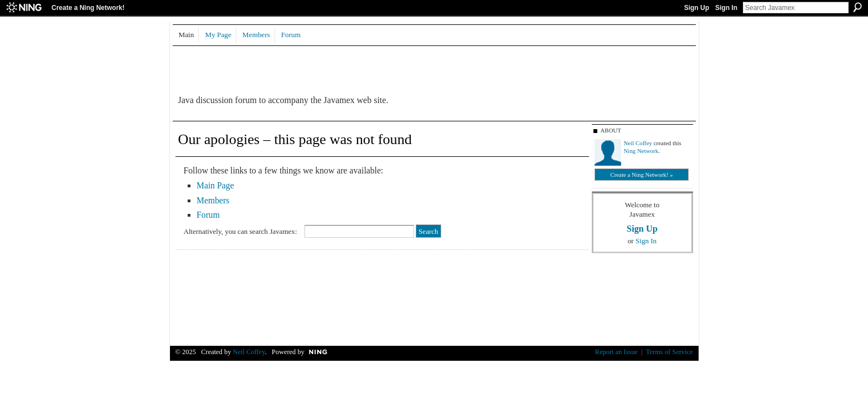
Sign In (726, 8)
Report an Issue (616, 352)
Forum (208, 215)
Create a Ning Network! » (641, 175)
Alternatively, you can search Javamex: (241, 231)
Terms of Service (670, 352)
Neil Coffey (638, 143)
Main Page (215, 185)
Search (857, 7)
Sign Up (697, 8)
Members (213, 200)
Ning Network (641, 151)
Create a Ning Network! (88, 8)
